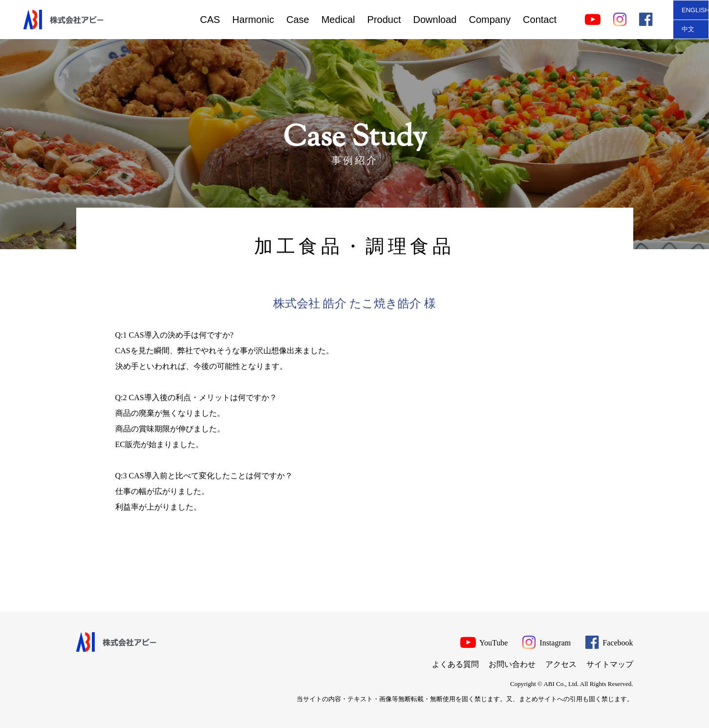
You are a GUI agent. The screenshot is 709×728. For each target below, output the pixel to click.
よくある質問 (455, 664)
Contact (540, 20)
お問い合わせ (512, 664)
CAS (210, 20)
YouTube (484, 642)
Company (490, 20)
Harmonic (253, 20)
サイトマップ (610, 664)
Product (384, 20)
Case (298, 20)
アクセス (561, 664)
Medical (338, 20)
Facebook (609, 642)
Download (435, 20)
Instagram (547, 642)
